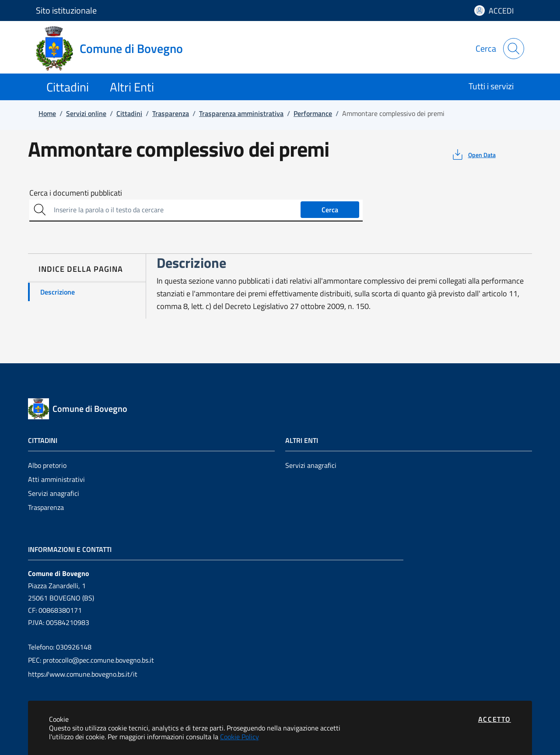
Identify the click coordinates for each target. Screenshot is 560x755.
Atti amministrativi (56, 479)
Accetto (495, 719)
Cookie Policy (240, 737)
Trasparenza (46, 507)
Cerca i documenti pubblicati (76, 193)
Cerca (330, 210)
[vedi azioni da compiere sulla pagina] (473, 155)
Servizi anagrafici (54, 493)
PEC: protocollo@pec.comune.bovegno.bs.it (91, 660)
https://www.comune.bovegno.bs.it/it (83, 674)
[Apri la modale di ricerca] (514, 49)
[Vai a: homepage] (115, 49)
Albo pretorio (47, 465)
